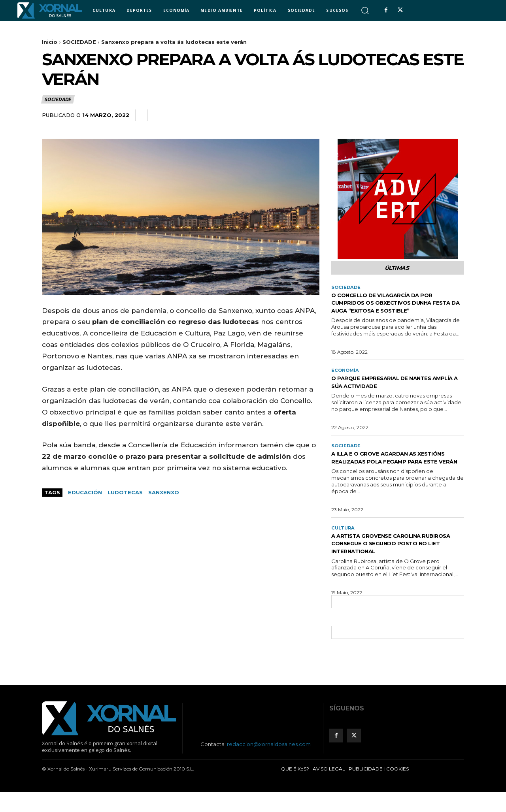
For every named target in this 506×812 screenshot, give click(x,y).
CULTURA (344, 547)
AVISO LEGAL (329, 788)
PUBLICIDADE (366, 788)
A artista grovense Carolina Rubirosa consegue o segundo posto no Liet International (391, 563)
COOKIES (397, 788)
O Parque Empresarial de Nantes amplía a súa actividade (394, 392)
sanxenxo (164, 492)
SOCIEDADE (79, 42)
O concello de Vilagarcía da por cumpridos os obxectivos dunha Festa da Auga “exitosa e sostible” (396, 308)
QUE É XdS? (295, 788)
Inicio (50, 42)
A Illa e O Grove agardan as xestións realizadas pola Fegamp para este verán (397, 472)
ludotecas (125, 492)
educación (85, 492)
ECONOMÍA (346, 381)
